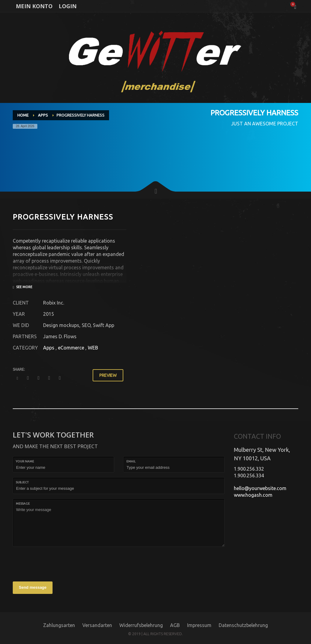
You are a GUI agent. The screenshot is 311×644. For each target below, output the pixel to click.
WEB (93, 348)
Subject (22, 482)
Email (131, 461)
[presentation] (59, 563)
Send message (33, 587)
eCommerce (71, 348)
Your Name (25, 461)
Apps (49, 348)
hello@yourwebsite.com (260, 488)
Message (23, 504)
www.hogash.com (253, 495)
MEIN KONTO (34, 6)
